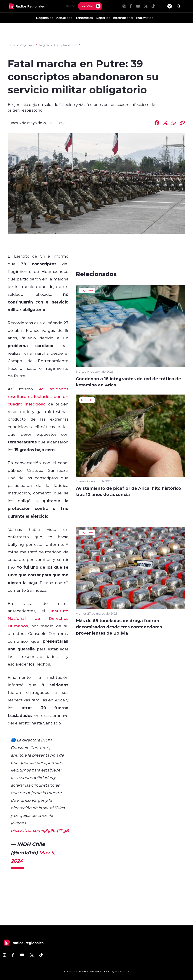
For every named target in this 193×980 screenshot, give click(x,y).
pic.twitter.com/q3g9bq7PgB (40, 830)
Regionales (45, 18)
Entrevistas (145, 18)
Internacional (123, 18)
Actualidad (64, 18)
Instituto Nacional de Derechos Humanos (38, 618)
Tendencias (84, 18)
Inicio (11, 45)
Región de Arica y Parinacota (58, 45)
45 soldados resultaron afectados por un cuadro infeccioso (38, 396)
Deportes (103, 18)
